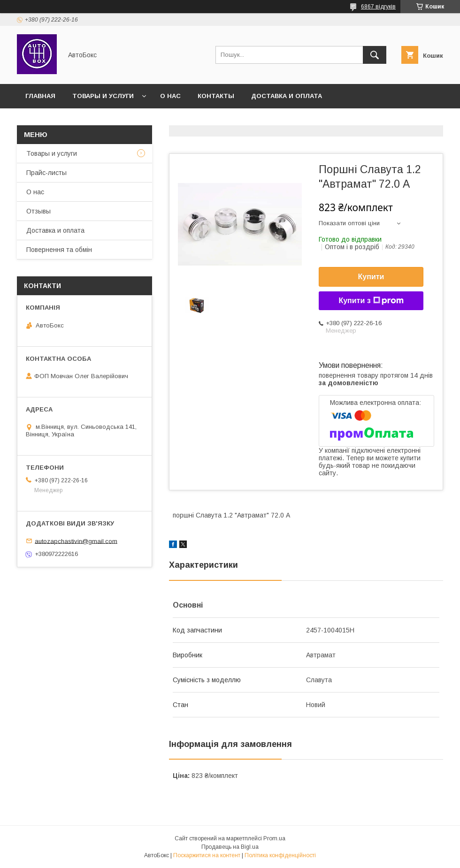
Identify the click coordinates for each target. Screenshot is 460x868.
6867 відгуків (378, 7)
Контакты (216, 96)
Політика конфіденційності (280, 855)
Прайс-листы (46, 173)
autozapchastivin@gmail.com (76, 541)
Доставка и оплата (287, 96)
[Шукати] (375, 55)
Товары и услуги (103, 96)
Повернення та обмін (59, 250)
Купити (371, 277)
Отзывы (38, 211)
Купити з (371, 301)
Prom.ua (274, 838)
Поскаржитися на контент (207, 855)
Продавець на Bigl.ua (230, 847)
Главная (40, 96)
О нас (170, 96)
